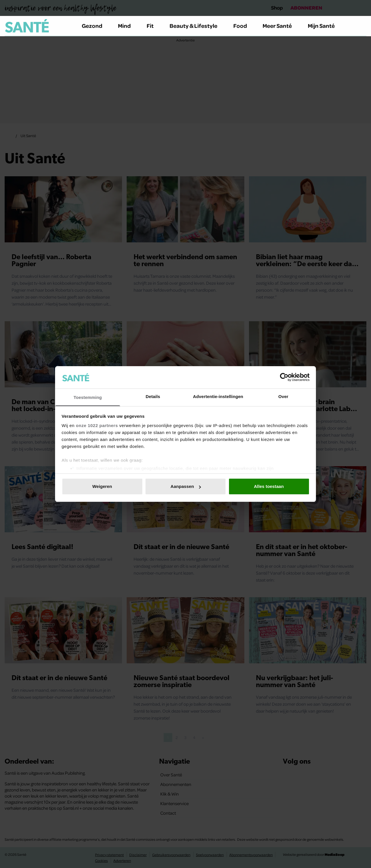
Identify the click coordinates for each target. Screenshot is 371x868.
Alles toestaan (269, 486)
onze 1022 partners (97, 425)
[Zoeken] (362, 26)
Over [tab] (283, 396)
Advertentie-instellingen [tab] (218, 396)
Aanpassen (186, 486)
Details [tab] (153, 396)
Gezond (95, 26)
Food (243, 26)
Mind (128, 26)
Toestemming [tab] (88, 397)
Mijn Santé (325, 26)
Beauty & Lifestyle (197, 26)
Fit (153, 26)
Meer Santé (281, 26)
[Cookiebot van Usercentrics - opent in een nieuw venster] (284, 377)
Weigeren (102, 486)
